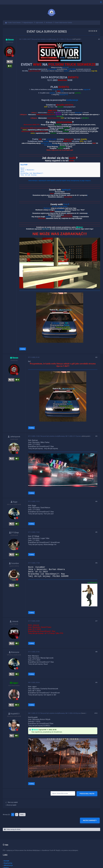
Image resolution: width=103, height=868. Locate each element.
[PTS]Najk (14, 533)
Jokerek (14, 621)
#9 (96, 682)
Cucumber (14, 563)
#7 (96, 621)
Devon (83, 713)
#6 (96, 563)
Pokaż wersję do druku (12, 829)
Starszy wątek (13, 802)
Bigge (14, 502)
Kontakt (6, 861)
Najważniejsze (28, 23)
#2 (96, 357)
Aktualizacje (8, 865)
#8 (96, 652)
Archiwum (49, 23)
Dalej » (22, 815)
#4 (96, 501)
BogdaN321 (14, 714)
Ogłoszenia (39, 23)
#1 (99, 39)
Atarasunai (14, 652)
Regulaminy (8, 863)
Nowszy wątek (11, 805)
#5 (96, 532)
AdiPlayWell (76, 39)
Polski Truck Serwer (14, 23)
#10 (96, 713)
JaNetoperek (14, 437)
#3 (96, 436)
